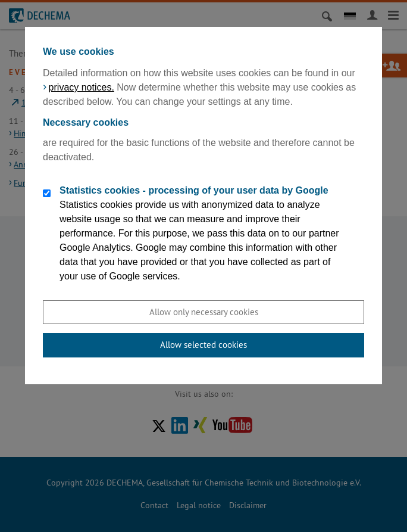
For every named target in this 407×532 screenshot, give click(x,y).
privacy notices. (82, 87)
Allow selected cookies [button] (203, 345)
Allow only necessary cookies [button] (204, 312)
